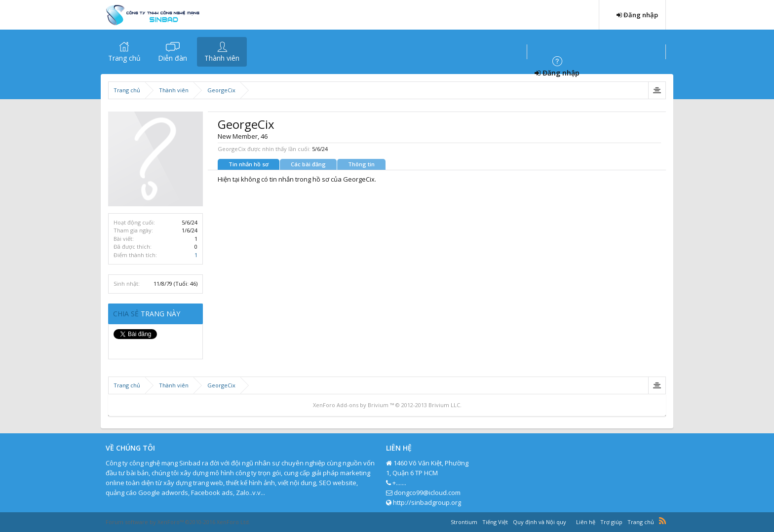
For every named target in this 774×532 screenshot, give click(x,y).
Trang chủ (124, 58)
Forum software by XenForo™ (178, 522)
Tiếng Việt (495, 522)
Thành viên (222, 58)
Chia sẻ (127, 314)
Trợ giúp (611, 522)
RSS (662, 521)
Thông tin (361, 164)
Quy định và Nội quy (540, 522)
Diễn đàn (173, 58)
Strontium (464, 522)
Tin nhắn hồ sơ (249, 164)
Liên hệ (586, 522)
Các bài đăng (308, 164)
